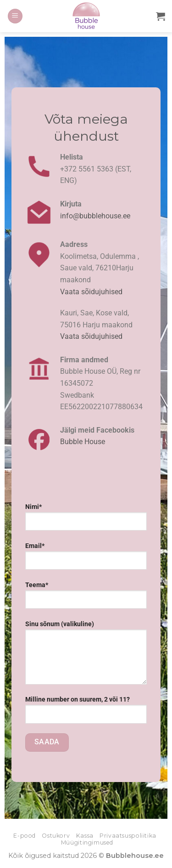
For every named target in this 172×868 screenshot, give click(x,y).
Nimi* (86, 520)
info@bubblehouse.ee (95, 216)
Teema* (86, 599)
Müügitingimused (87, 842)
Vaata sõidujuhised (91, 292)
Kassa (85, 836)
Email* (86, 560)
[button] (15, 16)
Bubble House (83, 442)
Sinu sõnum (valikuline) (86, 656)
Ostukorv (56, 836)
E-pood (25, 836)
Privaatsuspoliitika (128, 836)
